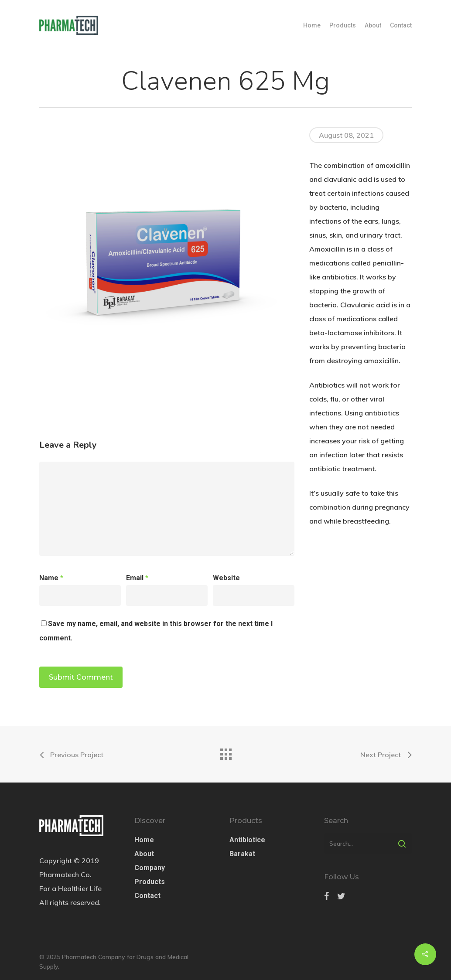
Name (51, 578)
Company (150, 868)
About (373, 25)
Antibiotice (247, 840)
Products (343, 25)
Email (137, 578)
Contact (401, 25)
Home (312, 25)
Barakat (242, 854)
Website (226, 578)
